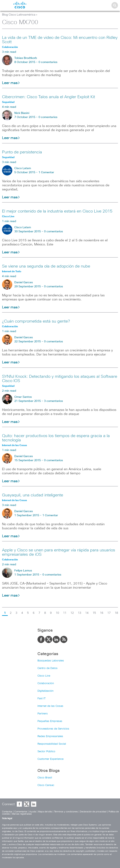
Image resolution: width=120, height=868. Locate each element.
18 (116, 613)
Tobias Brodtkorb (26, 58)
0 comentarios (48, 62)
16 (102, 613)
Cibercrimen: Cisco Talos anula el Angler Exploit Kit (49, 97)
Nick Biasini (22, 113)
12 (72, 613)
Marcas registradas (22, 814)
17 (109, 613)
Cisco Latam (23, 168)
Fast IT (42, 699)
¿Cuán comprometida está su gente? (36, 321)
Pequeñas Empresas (50, 721)
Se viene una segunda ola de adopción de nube (46, 266)
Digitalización (45, 691)
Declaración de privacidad (93, 812)
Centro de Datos (48, 668)
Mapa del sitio (45, 812)
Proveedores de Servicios (53, 729)
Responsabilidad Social (52, 744)
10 (57, 613)
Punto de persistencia (22, 152)
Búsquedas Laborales (51, 661)
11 (65, 613)
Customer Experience (50, 759)
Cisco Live (44, 676)
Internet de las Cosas (50, 706)
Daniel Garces (24, 282)
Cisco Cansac (46, 785)
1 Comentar (46, 172)
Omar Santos (23, 397)
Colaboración (46, 683)
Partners (43, 714)
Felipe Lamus (23, 571)
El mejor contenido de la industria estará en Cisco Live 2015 (57, 211)
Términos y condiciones (66, 812)
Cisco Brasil (45, 778)
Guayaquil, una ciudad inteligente (33, 495)
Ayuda (33, 812)
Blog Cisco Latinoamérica (19, 15)
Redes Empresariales (50, 736)
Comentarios (21, 812)
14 (87, 613)
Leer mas (11, 83)
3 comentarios (53, 401)
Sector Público (46, 752)
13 (79, 613)
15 (94, 613)
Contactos (7, 812)
